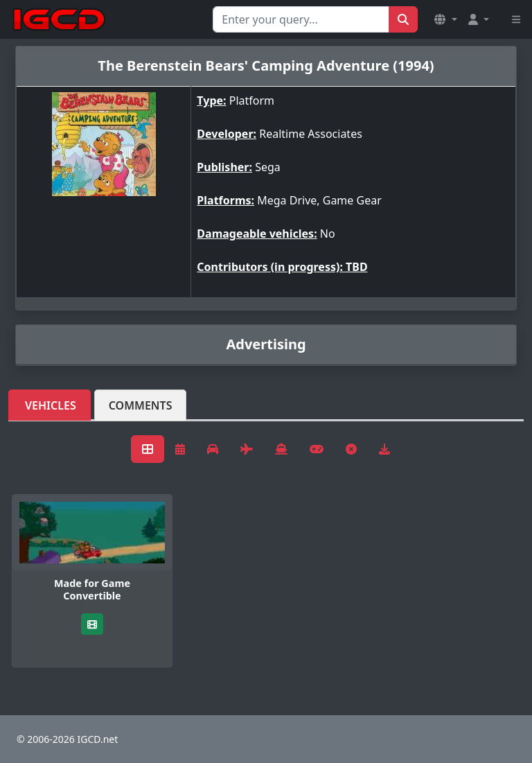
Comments (141, 405)
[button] (445, 19)
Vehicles (51, 405)
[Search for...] (301, 19)
